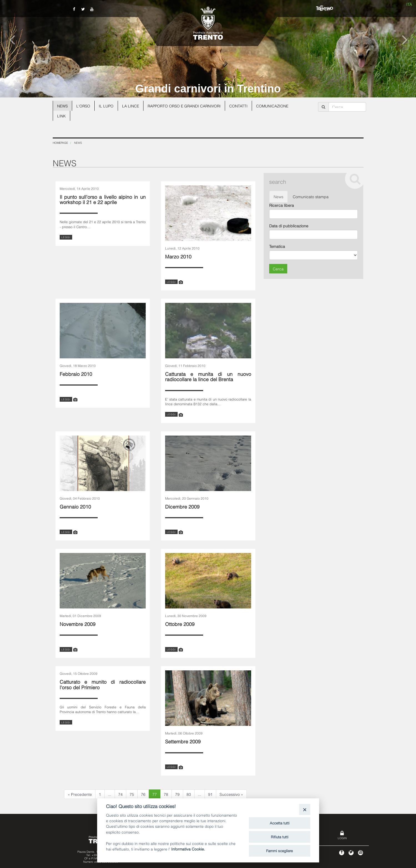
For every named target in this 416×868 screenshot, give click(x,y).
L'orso (84, 106)
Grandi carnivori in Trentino (208, 89)
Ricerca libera (282, 205)
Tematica (277, 246)
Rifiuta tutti (280, 837)
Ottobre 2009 (180, 624)
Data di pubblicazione (289, 226)
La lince (132, 106)
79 (177, 794)
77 (155, 794)
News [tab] (278, 196)
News (63, 106)
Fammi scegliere (279, 851)
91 (210, 794)
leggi (66, 237)
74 (120, 794)
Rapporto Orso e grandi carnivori (186, 106)
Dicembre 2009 (182, 506)
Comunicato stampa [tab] (311, 196)
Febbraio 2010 (76, 373)
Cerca (278, 269)
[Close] (305, 809)
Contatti (241, 106)
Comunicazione (275, 106)
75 (132, 794)
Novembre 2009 (78, 624)
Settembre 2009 (183, 741)
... (110, 794)
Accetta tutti (280, 823)
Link (61, 116)
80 (189, 794)
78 (166, 794)
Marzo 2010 (178, 256)
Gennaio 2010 (75, 506)
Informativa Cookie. (188, 849)
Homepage (60, 143)
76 (143, 794)
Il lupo (107, 106)
